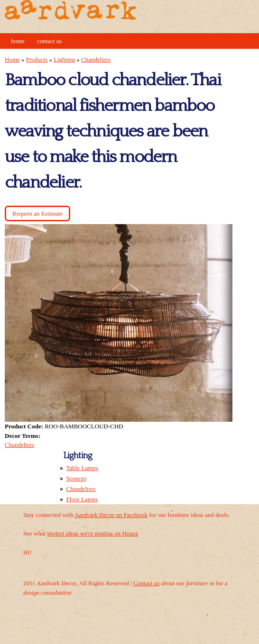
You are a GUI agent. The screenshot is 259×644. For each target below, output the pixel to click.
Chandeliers (96, 59)
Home (18, 41)
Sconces (77, 478)
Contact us (146, 583)
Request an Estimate (37, 213)
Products (37, 59)
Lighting (64, 59)
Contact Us (49, 41)
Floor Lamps (82, 499)
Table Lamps (82, 468)
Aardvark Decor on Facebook (111, 515)
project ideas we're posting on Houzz (93, 533)
